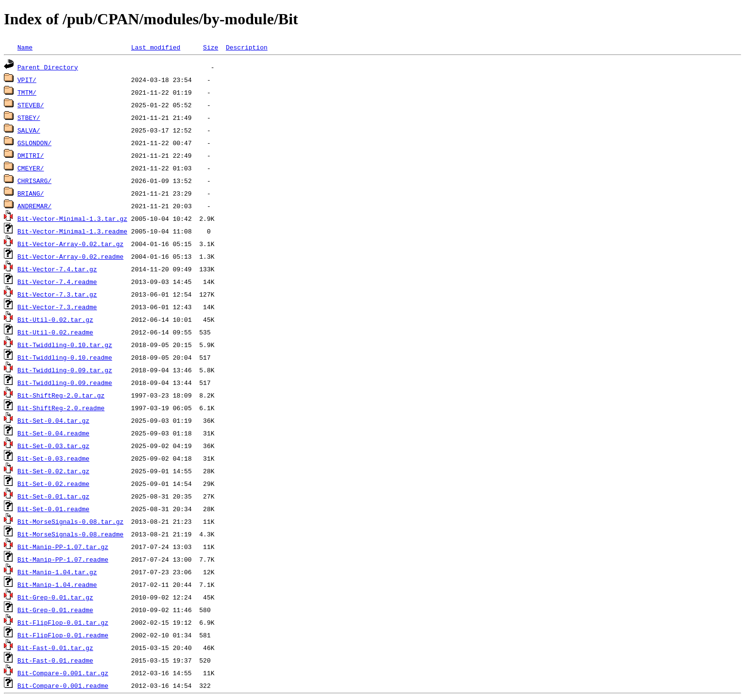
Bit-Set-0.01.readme (53, 509)
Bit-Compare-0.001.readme (63, 685)
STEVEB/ (31, 105)
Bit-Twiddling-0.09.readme (65, 383)
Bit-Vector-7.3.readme (57, 307)
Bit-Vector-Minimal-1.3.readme (72, 231)
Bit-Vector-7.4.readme (57, 282)
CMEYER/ (31, 168)
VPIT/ (27, 80)
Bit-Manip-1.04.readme (57, 584)
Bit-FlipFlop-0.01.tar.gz (63, 622)
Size (211, 47)
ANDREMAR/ (34, 206)
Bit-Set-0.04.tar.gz (53, 420)
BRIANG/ (31, 193)
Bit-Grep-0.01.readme (55, 610)
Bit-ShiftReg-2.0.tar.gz (61, 395)
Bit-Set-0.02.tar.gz (53, 471)
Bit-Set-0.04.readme (53, 433)
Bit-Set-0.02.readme (53, 483)
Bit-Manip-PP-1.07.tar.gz (63, 547)
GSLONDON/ (34, 143)
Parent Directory (48, 67)
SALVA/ (29, 130)
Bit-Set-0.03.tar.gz (53, 446)
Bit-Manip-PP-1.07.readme (63, 559)
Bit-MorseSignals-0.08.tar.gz (70, 521)
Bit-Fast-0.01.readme (55, 660)
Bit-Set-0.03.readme (53, 458)
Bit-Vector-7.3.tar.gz (57, 294)
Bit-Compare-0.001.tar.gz (63, 673)
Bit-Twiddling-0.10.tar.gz (65, 345)
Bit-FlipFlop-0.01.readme (63, 635)
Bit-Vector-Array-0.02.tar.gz (70, 244)
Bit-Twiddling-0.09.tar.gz (65, 370)
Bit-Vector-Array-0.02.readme (70, 256)
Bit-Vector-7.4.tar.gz (57, 269)
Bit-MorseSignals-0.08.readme (70, 534)
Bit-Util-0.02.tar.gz (55, 319)
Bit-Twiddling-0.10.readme (65, 357)
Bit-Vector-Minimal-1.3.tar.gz (72, 218)
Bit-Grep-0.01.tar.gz (55, 597)
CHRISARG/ (34, 181)
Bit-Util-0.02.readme (55, 332)
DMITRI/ (31, 155)
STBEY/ (29, 117)
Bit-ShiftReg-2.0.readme (61, 408)
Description (247, 47)
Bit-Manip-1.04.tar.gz (57, 572)
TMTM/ (27, 92)
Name (25, 47)
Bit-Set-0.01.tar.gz (53, 496)
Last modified (156, 47)
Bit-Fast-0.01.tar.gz (55, 648)
